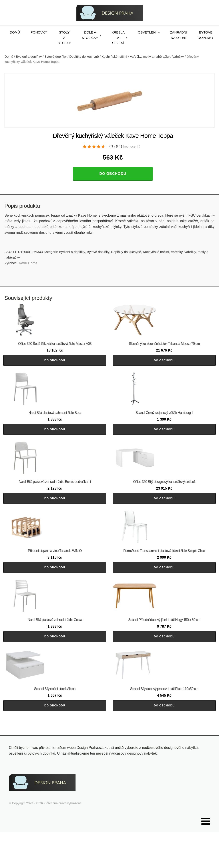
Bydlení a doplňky (29, 57)
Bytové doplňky (56, 57)
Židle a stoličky (90, 35)
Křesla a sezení (118, 38)
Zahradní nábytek (179, 35)
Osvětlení (147, 32)
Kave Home (28, 263)
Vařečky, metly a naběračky (150, 57)
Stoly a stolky (64, 38)
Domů (15, 32)
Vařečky (178, 57)
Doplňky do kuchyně (84, 57)
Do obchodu (113, 174)
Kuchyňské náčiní (114, 57)
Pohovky (39, 32)
